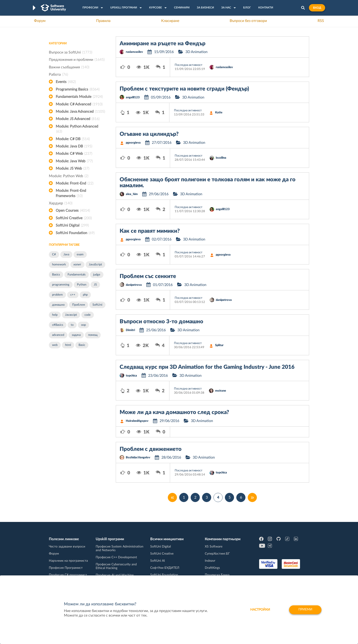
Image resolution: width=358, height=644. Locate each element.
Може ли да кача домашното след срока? (174, 412)
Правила (103, 21)
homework (59, 265)
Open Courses (73, 211)
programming (61, 285)
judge (97, 275)
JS (95, 285)
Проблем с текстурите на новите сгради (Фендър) (184, 89)
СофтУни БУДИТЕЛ (165, 568)
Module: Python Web (69, 176)
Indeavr (210, 561)
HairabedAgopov (137, 421)
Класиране (170, 21)
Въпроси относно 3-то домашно (161, 322)
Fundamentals (77, 275)
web (55, 345)
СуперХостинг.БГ (217, 554)
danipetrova (134, 285)
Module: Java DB (74, 146)
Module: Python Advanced (77, 129)
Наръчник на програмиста (68, 561)
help (55, 315)
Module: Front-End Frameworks (71, 194)
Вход (317, 8)
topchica (131, 376)
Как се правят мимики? (150, 231)
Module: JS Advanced (78, 119)
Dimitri (130, 330)
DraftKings (212, 568)
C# (54, 255)
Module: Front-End (75, 183)
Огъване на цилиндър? (149, 134)
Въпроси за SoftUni (71, 52)
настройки (259, 610)
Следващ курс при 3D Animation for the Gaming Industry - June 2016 (207, 367)
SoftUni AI (158, 561)
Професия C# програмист (68, 575)
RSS (321, 21)
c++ (73, 295)
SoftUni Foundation (75, 233)
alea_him (132, 194)
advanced (58, 335)
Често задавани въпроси (67, 547)
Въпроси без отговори (248, 21)
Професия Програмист (66, 568)
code (88, 315)
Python (82, 285)
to (72, 325)
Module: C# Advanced (79, 104)
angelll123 (133, 98)
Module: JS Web (72, 168)
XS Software (214, 547)
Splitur (219, 345)
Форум (40, 21)
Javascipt (71, 315)
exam (80, 255)
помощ (93, 335)
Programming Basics (78, 89)
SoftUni (97, 305)
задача (76, 335)
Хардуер (61, 203)
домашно (58, 305)
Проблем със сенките (148, 276)
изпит (77, 265)
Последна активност (189, 65)
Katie (219, 113)
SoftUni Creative (74, 218)
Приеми (305, 610)
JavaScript (95, 265)
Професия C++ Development (116, 557)
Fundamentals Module (79, 97)
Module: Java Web (74, 161)
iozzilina (221, 158)
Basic (82, 345)
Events (66, 82)
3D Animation (196, 52)
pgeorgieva (133, 143)
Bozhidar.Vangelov (138, 458)
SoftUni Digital (72, 225)
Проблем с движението (151, 449)
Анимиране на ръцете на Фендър (163, 44)
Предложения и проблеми (77, 60)
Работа (58, 75)
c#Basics (58, 325)
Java (66, 255)
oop (83, 325)
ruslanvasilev (134, 52)
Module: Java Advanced (80, 112)
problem (57, 295)
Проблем (79, 305)
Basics (56, 275)
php (85, 295)
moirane (221, 391)
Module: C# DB (73, 139)
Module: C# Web (74, 154)
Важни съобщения (69, 67)
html (68, 345)
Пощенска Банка (217, 575)
